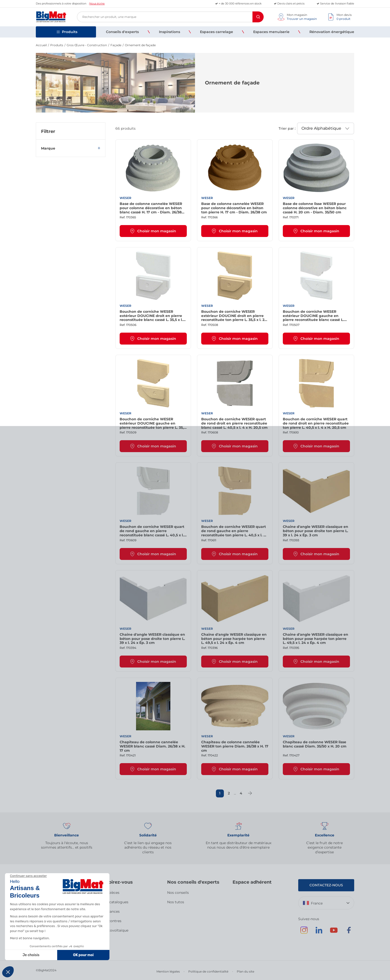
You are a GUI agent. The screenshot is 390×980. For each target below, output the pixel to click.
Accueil (41, 45)
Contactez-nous (326, 885)
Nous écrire (97, 3)
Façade (116, 45)
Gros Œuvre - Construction (87, 45)
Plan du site (245, 971)
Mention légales (168, 971)
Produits (57, 45)
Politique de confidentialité (208, 971)
